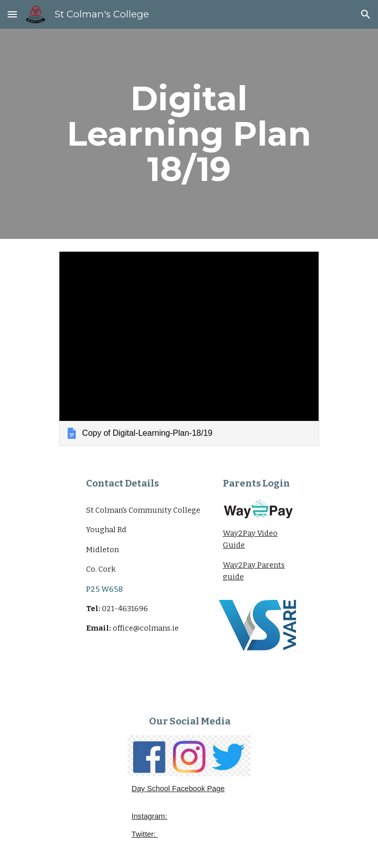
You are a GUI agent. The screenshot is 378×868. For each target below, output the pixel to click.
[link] (189, 349)
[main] (189, 134)
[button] (12, 14)
